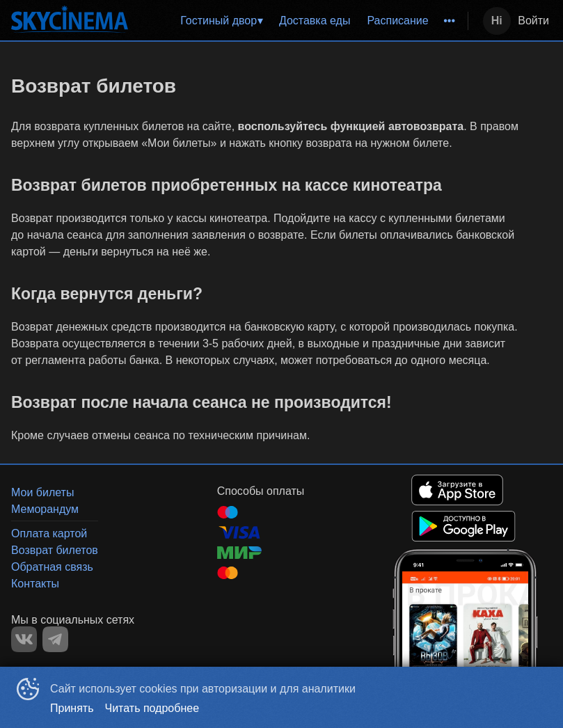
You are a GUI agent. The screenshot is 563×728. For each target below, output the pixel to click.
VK (24, 639)
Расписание (397, 21)
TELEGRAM (55, 639)
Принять (72, 708)
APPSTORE (457, 490)
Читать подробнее (152, 708)
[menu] (301, 21)
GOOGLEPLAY (463, 526)
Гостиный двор (219, 21)
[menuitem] (221, 21)
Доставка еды (315, 21)
